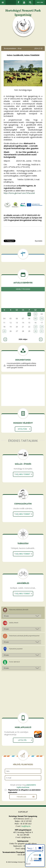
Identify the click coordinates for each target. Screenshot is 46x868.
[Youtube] (24, 2)
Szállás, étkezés (14, 623)
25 (4, 331)
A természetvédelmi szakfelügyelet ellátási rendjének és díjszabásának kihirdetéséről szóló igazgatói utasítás (21, 365)
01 (29, 314)
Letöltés (22, 740)
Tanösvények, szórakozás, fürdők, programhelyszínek (24, 636)
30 (35, 331)
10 (42, 318)
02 (35, 314)
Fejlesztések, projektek (16, 649)
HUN (38, 2)
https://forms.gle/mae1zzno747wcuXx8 (19, 193)
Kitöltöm (22, 429)
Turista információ (14, 662)
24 (42, 327)
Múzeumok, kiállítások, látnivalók (19, 610)
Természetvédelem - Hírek (13, 48)
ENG (42, 2)
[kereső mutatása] (30, 2)
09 (35, 318)
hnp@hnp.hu (26, 826)
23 (35, 327)
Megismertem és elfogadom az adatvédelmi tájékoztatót (24, 791)
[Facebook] (18, 2)
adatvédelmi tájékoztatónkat (26, 786)
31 (42, 331)
